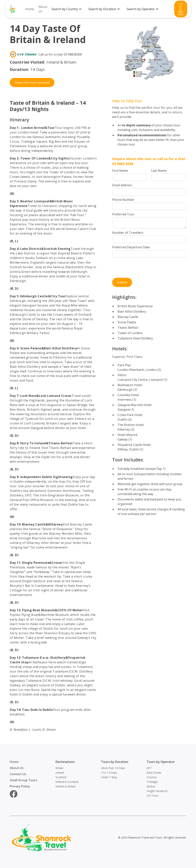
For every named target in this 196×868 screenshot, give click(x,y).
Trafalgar (152, 782)
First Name (120, 171)
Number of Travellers (128, 233)
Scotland (61, 777)
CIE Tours (153, 796)
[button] (68, 9)
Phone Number (123, 200)
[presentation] (141, 269)
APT (149, 768)
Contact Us (18, 774)
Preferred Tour (123, 214)
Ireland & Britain (66, 786)
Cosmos (152, 777)
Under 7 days (109, 777)
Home (30, 9)
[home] (12, 9)
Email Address (122, 185)
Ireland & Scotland (67, 782)
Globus (151, 786)
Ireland (60, 773)
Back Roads (154, 773)
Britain (60, 768)
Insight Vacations (157, 791)
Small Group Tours (23, 780)
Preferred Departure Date (131, 247)
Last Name (159, 171)
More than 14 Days (113, 768)
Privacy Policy (20, 786)
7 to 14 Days (109, 773)
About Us (43, 9)
